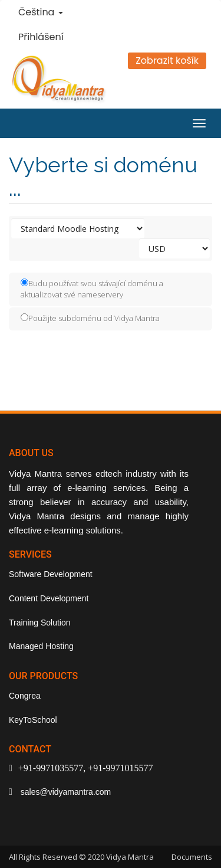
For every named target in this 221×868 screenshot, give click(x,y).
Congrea (25, 696)
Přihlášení (41, 37)
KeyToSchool (33, 720)
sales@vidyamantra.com (65, 792)
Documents (192, 857)
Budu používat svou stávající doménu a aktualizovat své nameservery (92, 289)
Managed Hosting (41, 646)
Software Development (51, 574)
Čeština (41, 12)
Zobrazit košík (167, 60)
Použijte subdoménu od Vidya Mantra (90, 318)
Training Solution (40, 623)
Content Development (49, 598)
